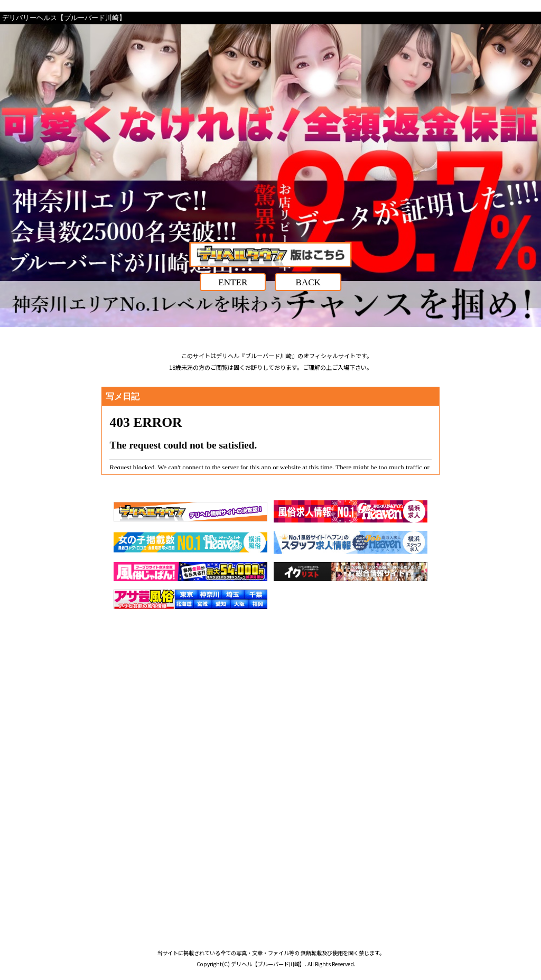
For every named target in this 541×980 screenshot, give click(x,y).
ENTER (233, 282)
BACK (308, 282)
